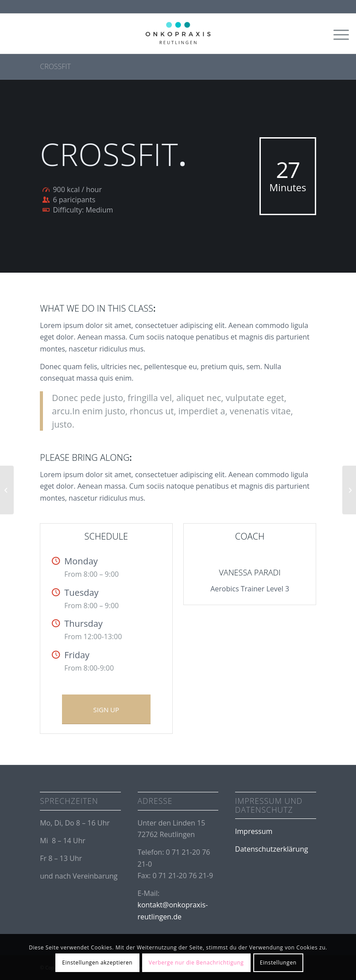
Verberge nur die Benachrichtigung (196, 963)
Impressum (254, 831)
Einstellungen (278, 963)
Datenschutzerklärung (272, 849)
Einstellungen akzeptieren (97, 963)
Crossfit (55, 66)
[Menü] (337, 34)
